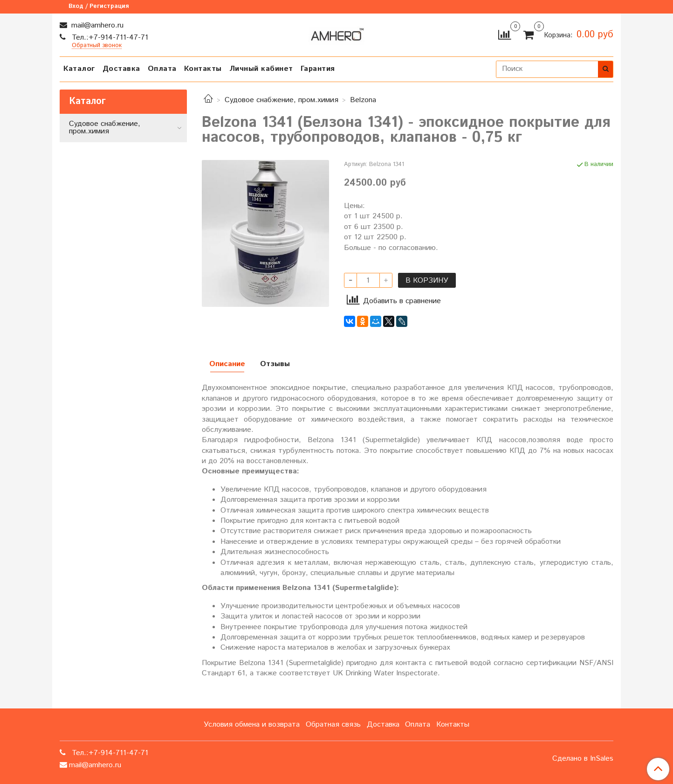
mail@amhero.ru (96, 25)
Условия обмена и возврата (252, 725)
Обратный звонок (97, 46)
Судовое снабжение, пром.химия (282, 100)
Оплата (162, 69)
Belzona (363, 100)
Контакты (203, 69)
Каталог (79, 69)
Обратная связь (333, 725)
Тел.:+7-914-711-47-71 (109, 38)
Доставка (121, 69)
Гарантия (318, 69)
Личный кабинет (261, 69)
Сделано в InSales (583, 759)
